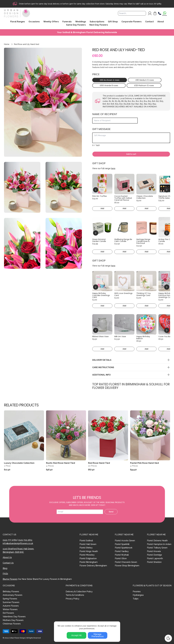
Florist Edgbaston (88, 558)
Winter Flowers (10, 609)
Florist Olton (121, 558)
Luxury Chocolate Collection (19, 463)
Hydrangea (138, 595)
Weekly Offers (51, 22)
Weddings (81, 22)
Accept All (76, 635)
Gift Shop (113, 22)
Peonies (137, 592)
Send (111, 512)
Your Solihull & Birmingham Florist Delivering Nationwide (87, 32)
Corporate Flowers (132, 22)
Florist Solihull (86, 541)
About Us (7, 557)
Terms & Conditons (75, 595)
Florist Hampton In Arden (159, 544)
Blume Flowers (10, 579)
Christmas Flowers (12, 624)
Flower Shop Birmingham (127, 566)
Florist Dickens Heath (157, 541)
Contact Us (8, 563)
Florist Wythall (122, 555)
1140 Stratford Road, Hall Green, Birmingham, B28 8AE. (18, 550)
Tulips (136, 599)
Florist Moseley (87, 555)
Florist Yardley (122, 551)
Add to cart (131, 154)
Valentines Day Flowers (14, 617)
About (161, 22)
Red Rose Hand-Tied (99, 463)
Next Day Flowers (99, 25)
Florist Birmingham (89, 562)
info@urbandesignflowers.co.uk (18, 543)
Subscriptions (97, 22)
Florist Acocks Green (125, 541)
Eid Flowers (8, 613)
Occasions (34, 22)
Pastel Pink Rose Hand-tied (144, 463)
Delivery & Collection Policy (79, 592)
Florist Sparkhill (122, 544)
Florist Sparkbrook (124, 548)
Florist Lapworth (155, 558)
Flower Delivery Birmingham (93, 566)
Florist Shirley (86, 548)
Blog (5, 568)
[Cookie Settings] (168, 638)
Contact (149, 22)
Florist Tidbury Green (157, 548)
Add (102, 208)
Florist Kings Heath (89, 551)
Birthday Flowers (11, 592)
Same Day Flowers (76, 25)
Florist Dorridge (154, 555)
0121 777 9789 (155, 4)
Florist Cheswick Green (126, 562)
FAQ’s (5, 574)
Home (7, 44)
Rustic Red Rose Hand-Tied (61, 463)
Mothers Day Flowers (13, 620)
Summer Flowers (11, 602)
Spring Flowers (10, 599)
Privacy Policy (72, 599)
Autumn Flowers (11, 606)
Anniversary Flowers (13, 595)
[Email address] (80, 512)
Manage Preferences (98, 635)
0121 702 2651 (25, 540)
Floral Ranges (18, 22)
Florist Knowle (154, 551)
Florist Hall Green (88, 544)
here (113, 168)
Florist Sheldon (154, 562)
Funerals (67, 22)
